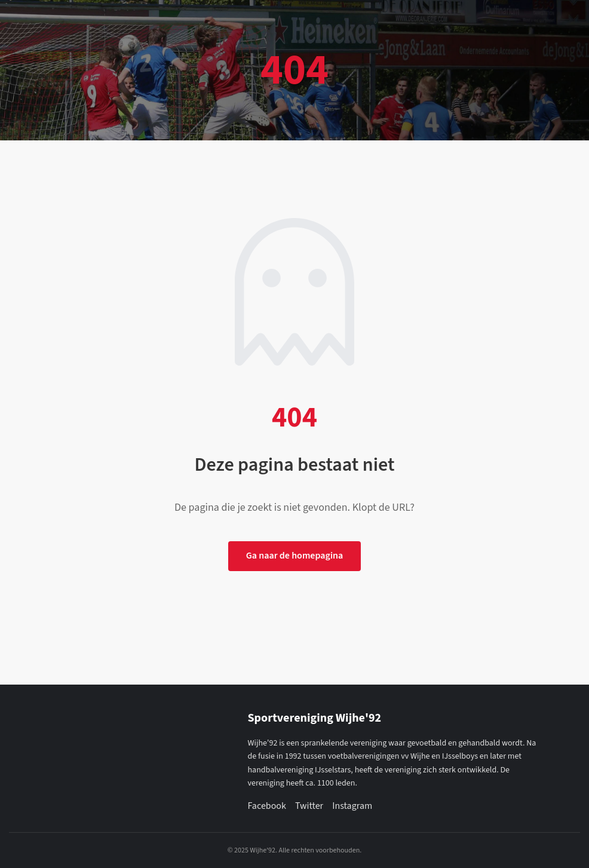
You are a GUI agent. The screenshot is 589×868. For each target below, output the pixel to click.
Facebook (267, 806)
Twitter (309, 806)
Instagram (352, 806)
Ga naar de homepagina (295, 556)
